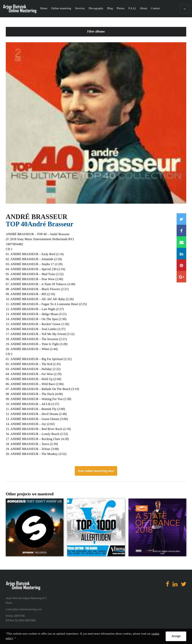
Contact (156, 8)
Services (80, 8)
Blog (110, 8)
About (144, 8)
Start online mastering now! (96, 471)
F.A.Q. (132, 8)
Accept (176, 636)
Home (44, 8)
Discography (96, 8)
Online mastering (61, 8)
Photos (121, 8)
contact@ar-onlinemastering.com (24, 609)
